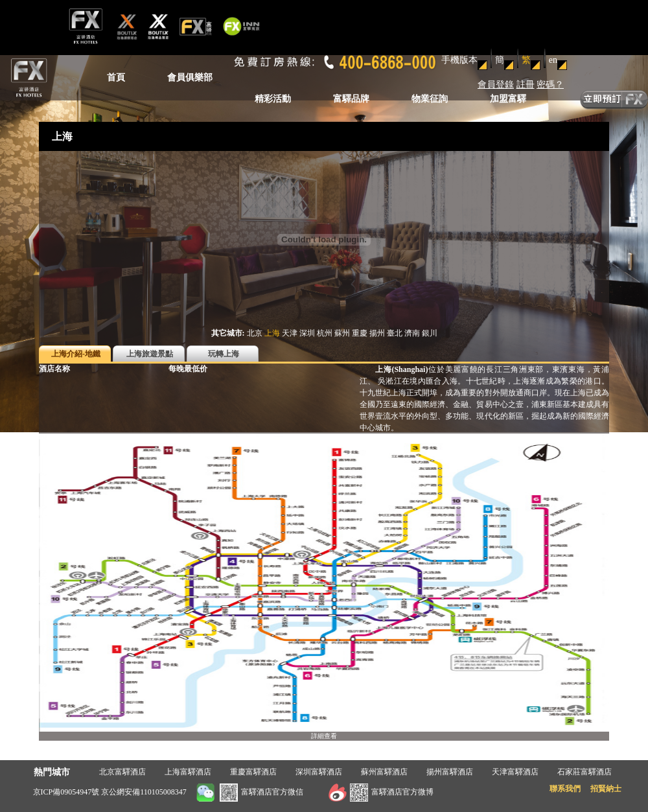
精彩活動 (273, 99)
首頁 (116, 77)
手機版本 (459, 60)
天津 (290, 333)
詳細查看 (324, 736)
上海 (272, 333)
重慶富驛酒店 (253, 772)
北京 (255, 333)
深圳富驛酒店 (319, 772)
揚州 (377, 333)
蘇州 (342, 333)
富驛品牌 (351, 99)
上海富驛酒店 (188, 772)
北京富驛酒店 (122, 772)
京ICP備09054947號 (66, 792)
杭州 (325, 333)
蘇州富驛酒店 (384, 772)
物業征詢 (430, 99)
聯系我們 (565, 789)
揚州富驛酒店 (450, 772)
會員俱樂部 (190, 77)
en (553, 60)
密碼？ (550, 85)
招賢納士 (606, 789)
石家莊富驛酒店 (584, 772)
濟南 (412, 333)
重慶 (360, 333)
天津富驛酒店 (515, 772)
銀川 (430, 333)
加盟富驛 (508, 99)
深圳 (307, 333)
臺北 (395, 333)
